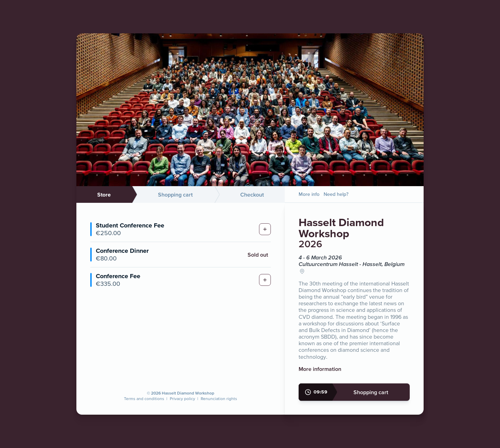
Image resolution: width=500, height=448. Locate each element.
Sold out (258, 255)
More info (309, 194)
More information (320, 369)
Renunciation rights (219, 399)
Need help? (336, 194)
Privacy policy (182, 399)
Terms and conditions (144, 399)
